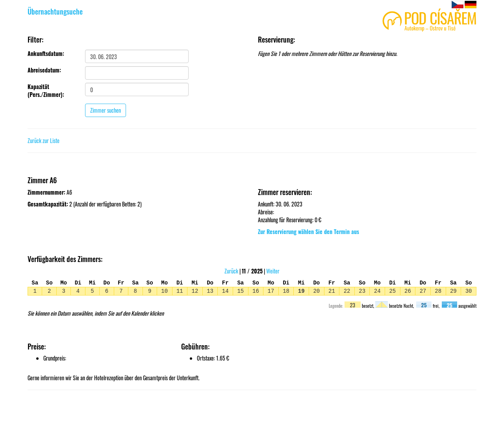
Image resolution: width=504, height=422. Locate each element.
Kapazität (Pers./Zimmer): (46, 91)
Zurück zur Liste (44, 140)
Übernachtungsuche (55, 11)
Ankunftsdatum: (46, 54)
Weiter (273, 271)
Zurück (231, 271)
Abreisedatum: (44, 70)
